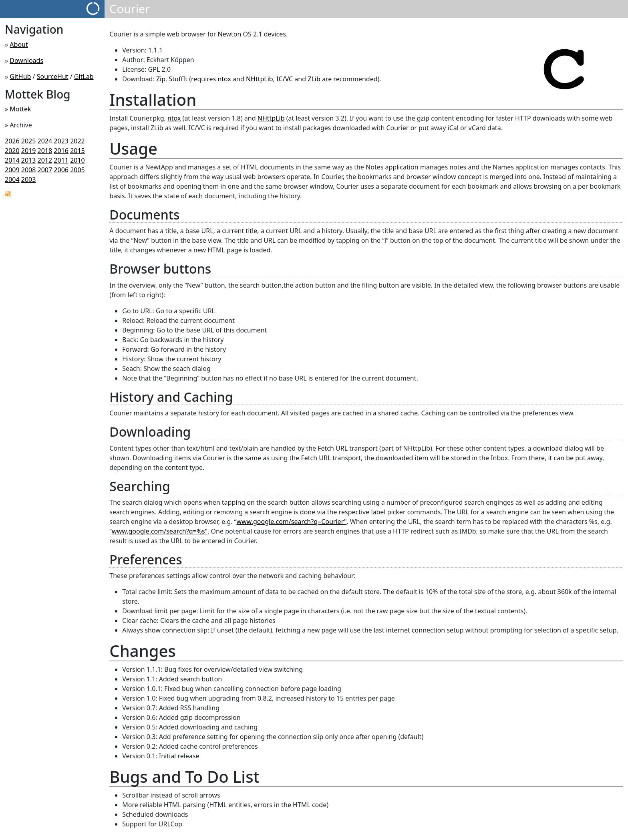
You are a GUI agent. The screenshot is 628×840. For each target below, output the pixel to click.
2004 (12, 179)
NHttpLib (260, 79)
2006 (61, 170)
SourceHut (53, 77)
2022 (77, 141)
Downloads (26, 60)
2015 (77, 151)
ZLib (314, 79)
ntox (224, 79)
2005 (77, 170)
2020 (12, 151)
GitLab (84, 77)
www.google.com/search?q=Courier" (292, 522)
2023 (61, 141)
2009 (12, 170)
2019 (29, 151)
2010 (77, 160)
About (19, 44)
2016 (61, 151)
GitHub (20, 77)
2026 (12, 141)
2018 (45, 151)
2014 (12, 160)
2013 (29, 160)
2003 (29, 179)
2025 (29, 141)
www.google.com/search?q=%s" (160, 531)
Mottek (20, 109)
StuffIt (178, 79)
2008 (29, 170)
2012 (45, 160)
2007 (45, 170)
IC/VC (285, 79)
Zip (161, 79)
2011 (61, 160)
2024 (45, 141)
